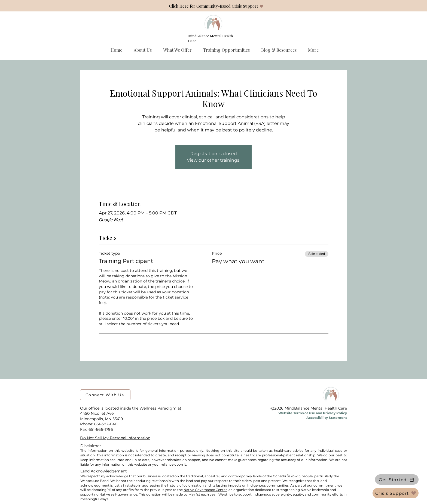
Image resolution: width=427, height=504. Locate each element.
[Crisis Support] (396, 493)
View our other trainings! (214, 160)
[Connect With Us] (105, 395)
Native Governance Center (205, 490)
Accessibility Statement (327, 418)
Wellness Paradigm (158, 408)
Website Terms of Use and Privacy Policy (313, 413)
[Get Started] (397, 480)
